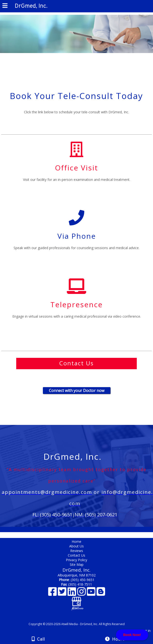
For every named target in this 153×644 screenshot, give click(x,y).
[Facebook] (53, 593)
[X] (63, 593)
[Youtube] (92, 593)
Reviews (77, 551)
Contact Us (76, 555)
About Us (76, 546)
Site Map (77, 564)
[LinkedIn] (72, 593)
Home (76, 541)
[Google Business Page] (76, 600)
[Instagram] (82, 593)
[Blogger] (101, 593)
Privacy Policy (76, 560)
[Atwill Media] (81, 619)
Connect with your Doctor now (77, 391)
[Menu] (5, 6)
